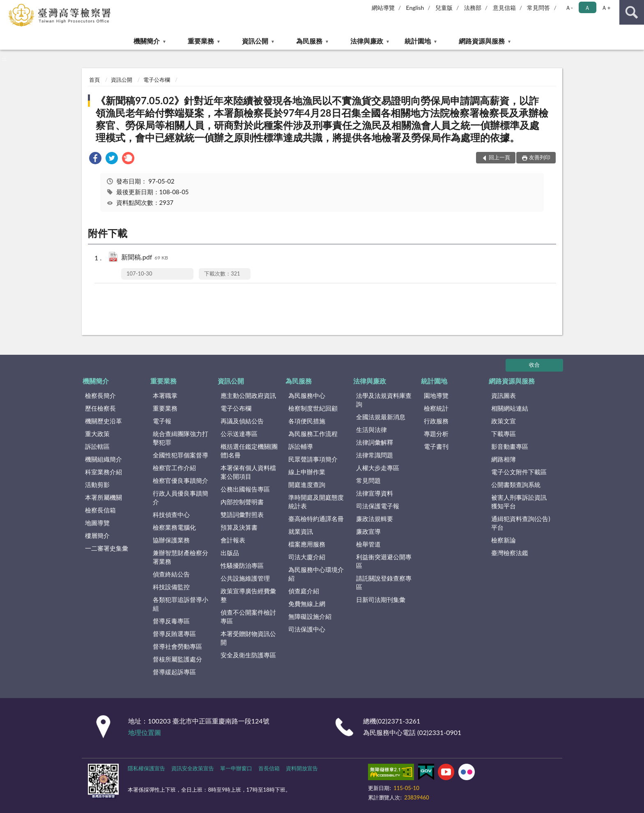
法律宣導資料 (375, 493)
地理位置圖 (145, 732)
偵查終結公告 (171, 574)
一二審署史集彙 (107, 548)
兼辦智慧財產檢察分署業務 (181, 557)
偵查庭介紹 (304, 591)
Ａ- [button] (569, 8)
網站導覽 (383, 8)
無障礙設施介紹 (310, 616)
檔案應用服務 (307, 544)
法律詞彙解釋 (375, 442)
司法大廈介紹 (307, 557)
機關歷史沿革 (103, 421)
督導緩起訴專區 (174, 672)
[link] (95, 159)
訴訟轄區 (97, 446)
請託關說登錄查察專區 (384, 582)
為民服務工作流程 (313, 434)
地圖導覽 (97, 523)
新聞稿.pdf (145, 258)
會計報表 (233, 540)
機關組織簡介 (103, 459)
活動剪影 (97, 485)
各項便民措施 (307, 421)
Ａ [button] (587, 8)
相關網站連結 (510, 408)
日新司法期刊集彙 (381, 599)
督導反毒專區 (171, 621)
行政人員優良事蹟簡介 (181, 497)
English (415, 8)
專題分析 (436, 434)
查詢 (632, 12)
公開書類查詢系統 (516, 485)
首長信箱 (269, 768)
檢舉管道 (368, 544)
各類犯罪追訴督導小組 (181, 604)
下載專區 (504, 434)
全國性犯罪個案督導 (181, 455)
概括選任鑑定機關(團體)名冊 (249, 451)
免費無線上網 (307, 604)
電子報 (162, 421)
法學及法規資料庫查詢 (384, 400)
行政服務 (436, 421)
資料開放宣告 (302, 768)
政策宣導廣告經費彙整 (248, 595)
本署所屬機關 (103, 497)
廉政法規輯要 (375, 519)
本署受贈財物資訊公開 (248, 638)
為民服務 (309, 41)
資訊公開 (255, 41)
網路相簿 (504, 459)
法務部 (473, 8)
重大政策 (97, 434)
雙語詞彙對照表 (242, 514)
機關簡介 (147, 41)
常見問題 (368, 480)
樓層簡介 (97, 535)
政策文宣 (504, 421)
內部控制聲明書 (242, 502)
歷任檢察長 (100, 408)
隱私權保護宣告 (146, 768)
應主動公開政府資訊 (248, 395)
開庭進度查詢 (307, 485)
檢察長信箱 (100, 510)
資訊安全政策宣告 (193, 768)
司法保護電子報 (378, 506)
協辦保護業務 (171, 540)
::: (7, 6)
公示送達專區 (239, 434)
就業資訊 (301, 531)
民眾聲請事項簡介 (313, 459)
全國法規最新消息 (381, 417)
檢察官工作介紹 (174, 468)
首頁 (94, 80)
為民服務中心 (307, 395)
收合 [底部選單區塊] (534, 365)
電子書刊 (436, 446)
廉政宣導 (368, 531)
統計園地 (418, 41)
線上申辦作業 (307, 472)
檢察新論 (504, 540)
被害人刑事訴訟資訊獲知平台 (519, 502)
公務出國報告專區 (245, 489)
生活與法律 (371, 429)
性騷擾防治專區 (242, 565)
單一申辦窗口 (236, 768)
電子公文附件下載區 (519, 472)
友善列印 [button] (540, 157)
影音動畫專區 (510, 446)
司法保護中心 (307, 629)
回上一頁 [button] (499, 157)
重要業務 (201, 41)
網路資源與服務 (482, 41)
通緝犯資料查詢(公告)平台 (521, 523)
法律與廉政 (367, 41)
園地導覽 (436, 395)
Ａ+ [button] (606, 8)
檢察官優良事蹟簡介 (181, 480)
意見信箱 (504, 8)
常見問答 (538, 8)
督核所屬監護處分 (177, 659)
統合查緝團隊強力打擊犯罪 (181, 438)
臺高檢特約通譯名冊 (316, 519)
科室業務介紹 (103, 472)
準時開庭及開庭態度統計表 (316, 502)
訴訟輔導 (301, 446)
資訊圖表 (504, 395)
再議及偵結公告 (242, 421)
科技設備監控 (171, 587)
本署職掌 (165, 395)
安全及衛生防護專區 (248, 655)
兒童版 (444, 8)
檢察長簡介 (100, 395)
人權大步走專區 (378, 468)
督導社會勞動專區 (177, 646)
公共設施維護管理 (245, 578)
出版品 (230, 553)
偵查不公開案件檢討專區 (248, 617)
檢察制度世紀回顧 (313, 408)
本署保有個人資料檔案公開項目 (248, 472)
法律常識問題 (375, 455)
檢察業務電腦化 (174, 527)
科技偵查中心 (171, 514)
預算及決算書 (239, 527)
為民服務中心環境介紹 (316, 574)
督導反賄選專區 (174, 634)
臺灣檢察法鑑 (510, 553)
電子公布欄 (157, 80)
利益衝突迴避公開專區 (384, 561)
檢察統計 (436, 408)
